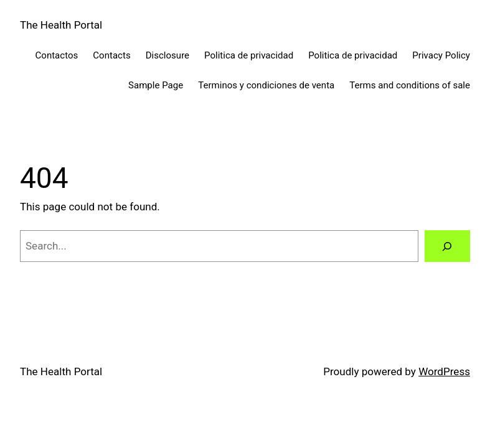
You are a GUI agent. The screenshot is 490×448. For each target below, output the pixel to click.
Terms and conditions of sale (410, 85)
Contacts (111, 55)
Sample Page (156, 85)
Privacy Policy (441, 55)
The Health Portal (61, 25)
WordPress (444, 371)
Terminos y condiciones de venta (266, 85)
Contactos (57, 55)
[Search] (447, 246)
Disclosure (167, 55)
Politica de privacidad (249, 55)
